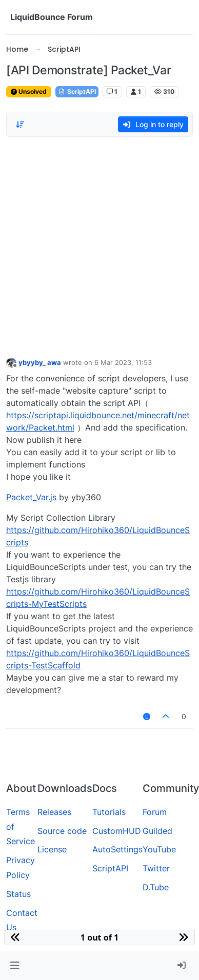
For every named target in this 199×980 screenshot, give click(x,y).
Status (18, 894)
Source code (62, 831)
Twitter (156, 868)
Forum (155, 812)
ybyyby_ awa (40, 362)
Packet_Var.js (31, 497)
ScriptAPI (77, 91)
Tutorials (109, 812)
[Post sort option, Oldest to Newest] (20, 125)
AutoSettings (117, 849)
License (52, 849)
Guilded (157, 831)
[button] (15, 966)
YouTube (159, 849)
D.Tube (156, 887)
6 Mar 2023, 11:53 (123, 362)
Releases (54, 812)
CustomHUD (117, 831)
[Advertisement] (96, 244)
